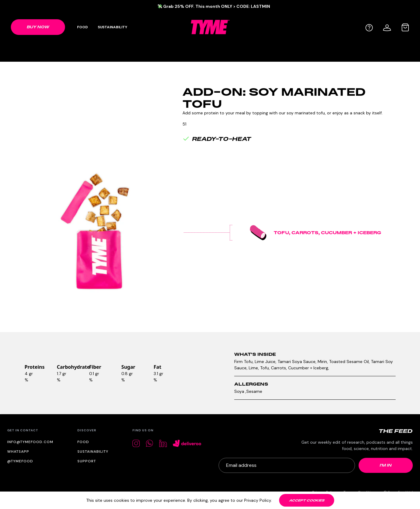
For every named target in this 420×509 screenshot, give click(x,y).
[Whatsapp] (149, 443)
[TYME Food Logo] (210, 27)
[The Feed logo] (396, 431)
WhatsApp (18, 452)
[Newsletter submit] (386, 465)
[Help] (369, 28)
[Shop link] (38, 27)
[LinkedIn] (163, 443)
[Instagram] (136, 443)
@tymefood (20, 461)
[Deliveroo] (187, 443)
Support (87, 461)
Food (82, 27)
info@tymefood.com (30, 442)
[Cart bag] (405, 27)
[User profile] (387, 27)
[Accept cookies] (307, 500)
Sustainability (113, 27)
